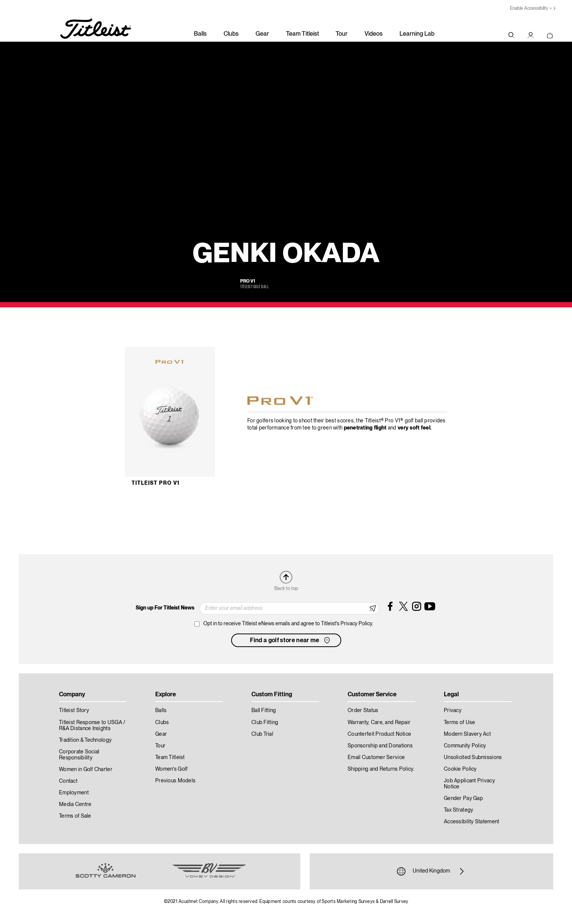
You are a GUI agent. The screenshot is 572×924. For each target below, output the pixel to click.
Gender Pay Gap (463, 798)
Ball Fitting (264, 711)
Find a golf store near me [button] (291, 640)
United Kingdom (431, 871)
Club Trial (262, 734)
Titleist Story (74, 711)
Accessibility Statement (471, 822)
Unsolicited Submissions (473, 758)
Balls (200, 34)
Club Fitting (265, 723)
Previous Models (175, 781)
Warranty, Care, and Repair (379, 723)
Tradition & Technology (85, 740)
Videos (374, 34)
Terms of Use (459, 723)
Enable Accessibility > (531, 8)
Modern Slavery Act (467, 734)
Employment (74, 793)
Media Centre (75, 805)
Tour (342, 34)
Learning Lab (417, 34)
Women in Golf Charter (86, 770)
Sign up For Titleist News (165, 608)
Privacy (453, 711)
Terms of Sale (75, 816)
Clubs (231, 34)
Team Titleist (303, 34)
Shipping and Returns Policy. (381, 769)
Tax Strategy (459, 810)
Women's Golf (171, 769)
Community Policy (465, 746)
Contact (68, 781)
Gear (262, 34)
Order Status (363, 711)
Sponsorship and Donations (380, 746)
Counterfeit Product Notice (379, 734)
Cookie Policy (460, 769)
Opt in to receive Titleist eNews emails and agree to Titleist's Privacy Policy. (288, 624)
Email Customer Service (376, 758)
